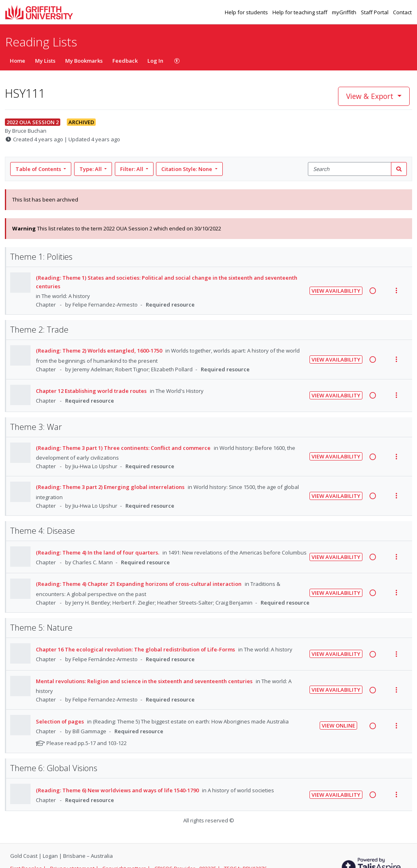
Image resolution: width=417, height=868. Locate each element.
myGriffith (345, 12)
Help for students (247, 12)
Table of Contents (39, 169)
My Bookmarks (84, 61)
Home (18, 61)
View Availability (336, 291)
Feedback (125, 61)
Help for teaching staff (301, 12)
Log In (155, 61)
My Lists (45, 61)
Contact (402, 12)
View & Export (371, 96)
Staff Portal (375, 12)
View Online (338, 726)
